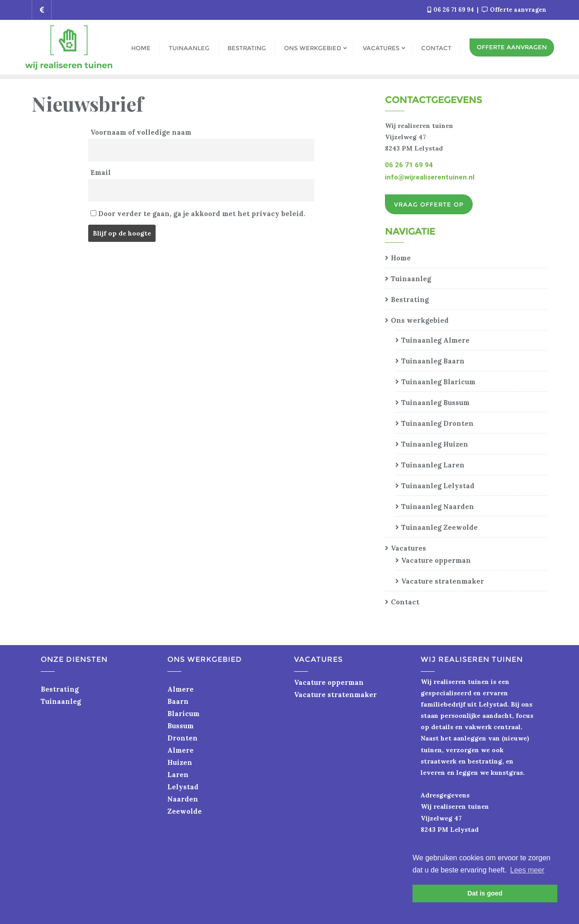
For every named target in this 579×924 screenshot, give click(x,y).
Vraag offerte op (429, 204)
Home (401, 258)
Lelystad (183, 787)
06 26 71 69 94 (451, 10)
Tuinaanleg (411, 279)
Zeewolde (185, 811)
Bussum (180, 726)
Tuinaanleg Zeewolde (439, 527)
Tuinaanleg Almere (435, 340)
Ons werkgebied (420, 320)
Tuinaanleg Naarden (438, 507)
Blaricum (183, 714)
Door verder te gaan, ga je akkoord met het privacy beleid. (198, 214)
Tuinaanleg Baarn (433, 361)
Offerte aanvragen (514, 10)
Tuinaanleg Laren (433, 465)
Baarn (178, 701)
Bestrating (410, 299)
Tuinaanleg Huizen (435, 444)
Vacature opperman (436, 560)
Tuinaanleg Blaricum (438, 382)
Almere (180, 689)
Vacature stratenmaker (443, 581)
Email (101, 172)
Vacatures (408, 548)
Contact (405, 602)
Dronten (183, 738)
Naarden (183, 799)
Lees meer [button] (527, 870)
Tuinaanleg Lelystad (438, 486)
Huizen (180, 762)
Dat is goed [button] (485, 893)
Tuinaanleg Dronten (437, 423)
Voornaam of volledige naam (141, 132)
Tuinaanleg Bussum (435, 403)
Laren (178, 775)
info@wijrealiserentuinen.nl (430, 177)
